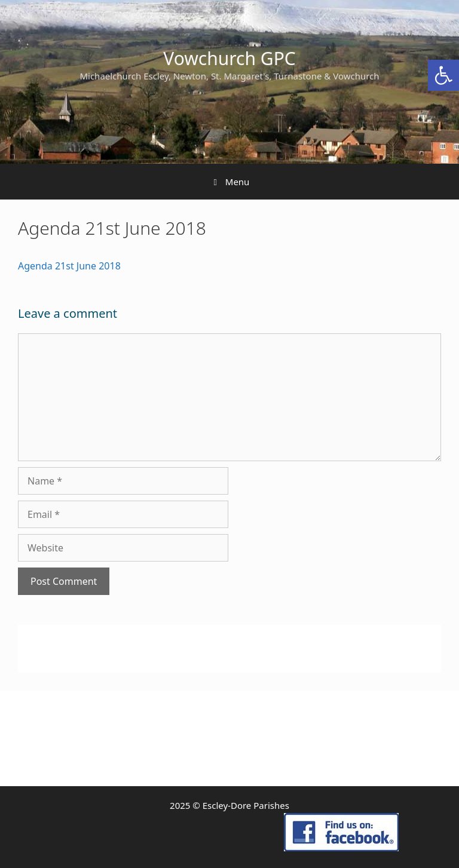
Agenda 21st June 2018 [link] (69, 266)
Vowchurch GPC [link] (229, 58)
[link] (443, 75)
